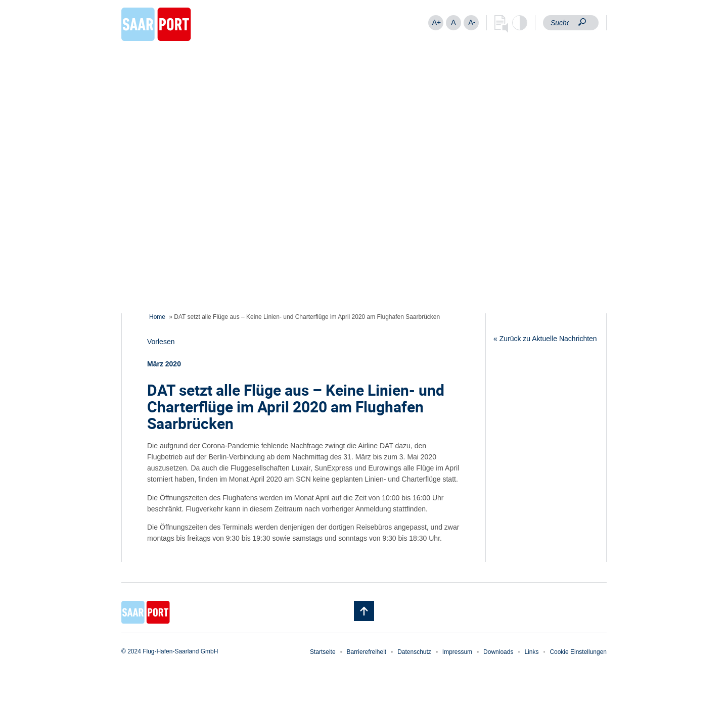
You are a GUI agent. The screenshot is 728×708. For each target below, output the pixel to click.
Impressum (457, 652)
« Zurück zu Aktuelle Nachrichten (545, 339)
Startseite (323, 652)
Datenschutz (414, 652)
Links (531, 652)
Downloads (498, 652)
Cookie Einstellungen (578, 652)
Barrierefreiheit (367, 652)
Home (157, 317)
